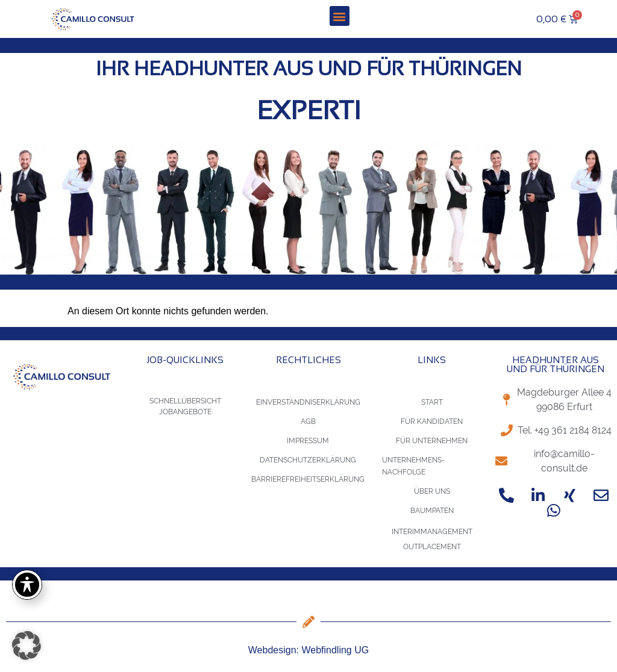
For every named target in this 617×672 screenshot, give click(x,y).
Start (432, 402)
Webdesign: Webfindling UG (308, 650)
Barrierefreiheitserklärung (308, 479)
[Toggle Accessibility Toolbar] (27, 585)
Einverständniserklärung (308, 402)
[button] (340, 16)
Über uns (432, 491)
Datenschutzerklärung (308, 460)
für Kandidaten (432, 422)
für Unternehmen (432, 441)
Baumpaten (432, 511)
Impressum (308, 441)
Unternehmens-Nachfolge (413, 466)
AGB (308, 422)
